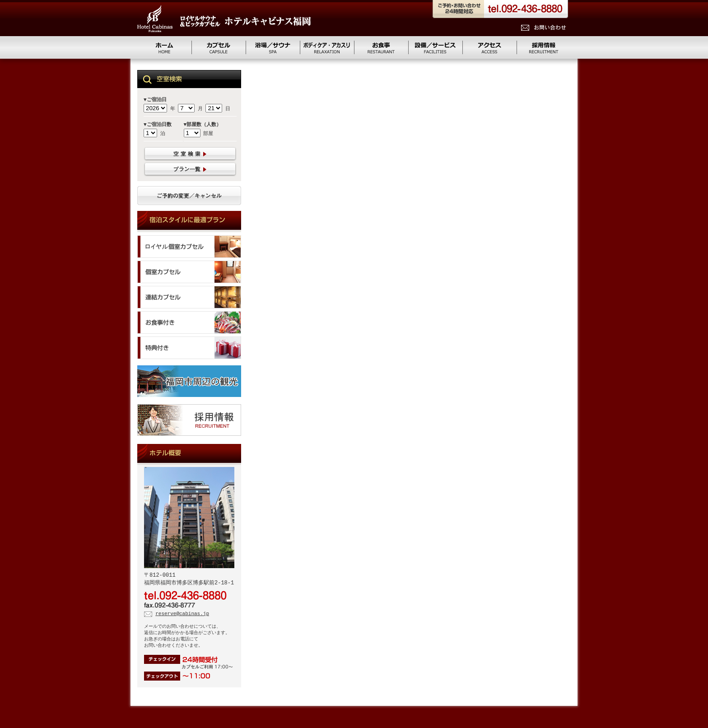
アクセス (489, 47)
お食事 (381, 47)
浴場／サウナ (273, 47)
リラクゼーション (327, 47)
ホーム (164, 47)
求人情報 (544, 47)
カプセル (219, 47)
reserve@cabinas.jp (182, 615)
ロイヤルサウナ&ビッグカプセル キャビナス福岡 (224, 19)
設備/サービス (435, 47)
